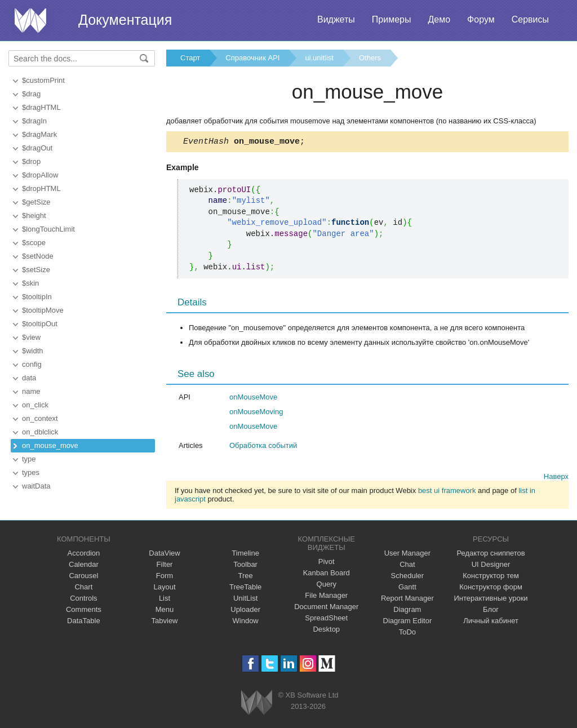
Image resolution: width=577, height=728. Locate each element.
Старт (190, 58)
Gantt (407, 589)
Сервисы (530, 19)
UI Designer (491, 566)
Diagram (407, 611)
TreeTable (245, 589)
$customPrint (43, 80)
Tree (246, 577)
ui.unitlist (319, 58)
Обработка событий (263, 447)
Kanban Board (327, 574)
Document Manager (326, 608)
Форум (481, 19)
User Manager (407, 555)
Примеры (392, 19)
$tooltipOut (40, 324)
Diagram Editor (408, 622)
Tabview (165, 622)
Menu (165, 611)
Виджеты (336, 19)
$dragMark (39, 134)
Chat (407, 566)
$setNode (38, 256)
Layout (164, 589)
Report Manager (407, 600)
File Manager (326, 597)
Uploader (245, 611)
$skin (30, 283)
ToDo (407, 634)
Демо (439, 19)
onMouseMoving (256, 413)
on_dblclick (40, 432)
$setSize (36, 270)
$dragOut (37, 148)
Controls (83, 600)
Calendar (84, 566)
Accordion (83, 555)
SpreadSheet (326, 620)
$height (34, 216)
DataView (164, 555)
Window (246, 622)
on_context (40, 418)
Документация (125, 20)
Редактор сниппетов (491, 555)
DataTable (84, 622)
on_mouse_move (50, 445)
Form (165, 577)
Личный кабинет (491, 622)
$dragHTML (41, 107)
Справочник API (252, 58)
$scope (34, 243)
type (29, 459)
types (31, 472)
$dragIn (34, 121)
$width (33, 351)
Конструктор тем (491, 577)
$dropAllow (40, 175)
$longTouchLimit (48, 229)
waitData (36, 486)
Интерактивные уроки (491, 600)
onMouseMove (253, 399)
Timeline (245, 555)
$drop (31, 161)
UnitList (245, 600)
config (32, 364)
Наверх (556, 478)
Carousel (83, 577)
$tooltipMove (43, 310)
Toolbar (245, 566)
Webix (257, 704)
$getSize (36, 202)
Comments (84, 611)
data (29, 378)
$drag (31, 94)
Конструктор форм (491, 589)
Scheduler (408, 577)
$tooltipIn (37, 297)
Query (327, 586)
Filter (165, 566)
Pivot (327, 563)
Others (370, 58)
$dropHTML (41, 188)
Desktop (326, 631)
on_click (35, 405)
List (165, 600)
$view (31, 337)
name (31, 391)
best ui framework (447, 492)
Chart (83, 589)
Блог (491, 611)
